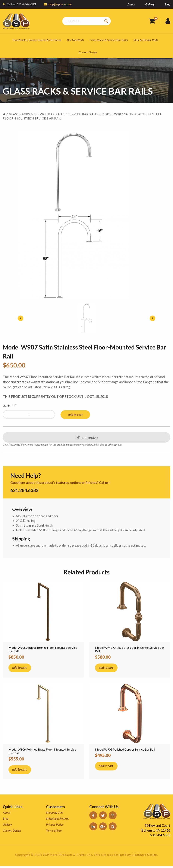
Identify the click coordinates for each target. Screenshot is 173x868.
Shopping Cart (55, 814)
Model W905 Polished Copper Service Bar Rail (125, 751)
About (131, 4)
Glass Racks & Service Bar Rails (109, 40)
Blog (167, 4)
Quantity (9, 406)
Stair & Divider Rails (146, 40)
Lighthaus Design (144, 856)
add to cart (75, 415)
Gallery (150, 4)
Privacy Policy (55, 826)
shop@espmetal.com (61, 4)
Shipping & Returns (57, 820)
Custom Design (88, 52)
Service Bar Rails (83, 114)
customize (87, 437)
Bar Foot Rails (75, 40)
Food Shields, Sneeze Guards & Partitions (37, 40)
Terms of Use (54, 832)
